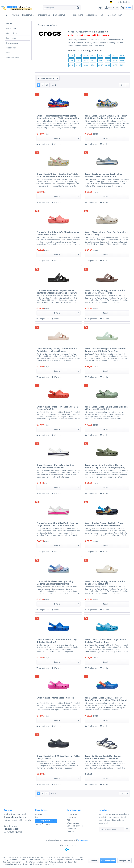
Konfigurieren (124, 861)
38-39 (115, 60)
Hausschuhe (11, 28)
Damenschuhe (12, 38)
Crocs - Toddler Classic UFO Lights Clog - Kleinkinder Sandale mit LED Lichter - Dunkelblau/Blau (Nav (104, 524)
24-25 (93, 56)
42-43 (79, 65)
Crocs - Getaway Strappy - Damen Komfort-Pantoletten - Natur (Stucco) (106, 583)
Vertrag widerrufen (46, 821)
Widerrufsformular (43, 824)
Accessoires (11, 48)
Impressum (72, 817)
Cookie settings (73, 814)
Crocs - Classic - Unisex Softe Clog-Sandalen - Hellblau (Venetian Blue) (106, 641)
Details (67, 138)
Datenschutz (72, 829)
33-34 (86, 60)
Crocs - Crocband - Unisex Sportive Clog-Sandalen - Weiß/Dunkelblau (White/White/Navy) (55, 466)
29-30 (122, 56)
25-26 (100, 56)
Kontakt (38, 817)
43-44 (86, 65)
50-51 (122, 65)
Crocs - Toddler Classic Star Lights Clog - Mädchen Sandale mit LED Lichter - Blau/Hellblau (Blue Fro (55, 583)
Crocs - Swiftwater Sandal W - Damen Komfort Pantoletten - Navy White (103, 757)
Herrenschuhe (12, 43)
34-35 (93, 60)
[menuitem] (62, 8)
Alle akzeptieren (108, 861)
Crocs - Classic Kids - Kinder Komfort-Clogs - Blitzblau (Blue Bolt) (57, 641)
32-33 (79, 60)
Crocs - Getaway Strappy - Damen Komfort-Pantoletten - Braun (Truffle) (106, 292)
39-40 (122, 60)
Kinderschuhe (12, 33)
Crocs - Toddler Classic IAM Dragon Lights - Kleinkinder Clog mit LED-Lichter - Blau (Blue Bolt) (58, 117)
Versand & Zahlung (75, 826)
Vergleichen (43, 144)
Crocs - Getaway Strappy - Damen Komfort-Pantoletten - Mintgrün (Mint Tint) (106, 350)
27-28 (108, 56)
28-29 (115, 56)
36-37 (100, 60)
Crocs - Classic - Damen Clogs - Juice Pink (56, 698)
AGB (69, 820)
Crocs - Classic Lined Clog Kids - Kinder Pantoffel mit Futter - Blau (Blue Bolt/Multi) (106, 699)
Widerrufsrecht (73, 823)
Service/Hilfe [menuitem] (124, 2)
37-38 (108, 60)
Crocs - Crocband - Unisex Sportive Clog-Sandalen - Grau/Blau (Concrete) (104, 175)
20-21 (71, 56)
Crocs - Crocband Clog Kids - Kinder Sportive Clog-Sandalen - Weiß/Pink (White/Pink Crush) (57, 524)
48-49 (108, 65)
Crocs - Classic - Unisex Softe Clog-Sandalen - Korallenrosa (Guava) (58, 233)
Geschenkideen (12, 58)
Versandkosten (82, 840)
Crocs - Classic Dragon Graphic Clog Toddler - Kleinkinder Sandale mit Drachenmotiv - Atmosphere (106, 117)
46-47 (100, 65)
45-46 (93, 65)
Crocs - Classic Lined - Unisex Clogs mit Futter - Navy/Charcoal (58, 757)
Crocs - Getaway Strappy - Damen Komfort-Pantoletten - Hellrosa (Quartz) (57, 350)
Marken (9, 23)
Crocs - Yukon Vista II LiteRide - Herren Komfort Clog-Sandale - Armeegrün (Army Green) (105, 466)
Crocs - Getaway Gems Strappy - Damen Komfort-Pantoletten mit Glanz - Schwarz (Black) (57, 292)
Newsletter (40, 814)
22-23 (79, 56)
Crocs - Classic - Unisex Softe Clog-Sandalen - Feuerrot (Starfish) (58, 408)
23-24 (86, 56)
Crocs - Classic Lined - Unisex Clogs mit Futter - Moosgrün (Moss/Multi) (107, 408)
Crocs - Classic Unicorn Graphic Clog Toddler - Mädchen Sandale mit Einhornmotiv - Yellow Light (58, 175)
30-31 (71, 60)
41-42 (71, 65)
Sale (8, 53)
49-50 (115, 65)
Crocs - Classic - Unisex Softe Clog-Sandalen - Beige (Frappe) (106, 233)
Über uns (71, 832)
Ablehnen (93, 861)
